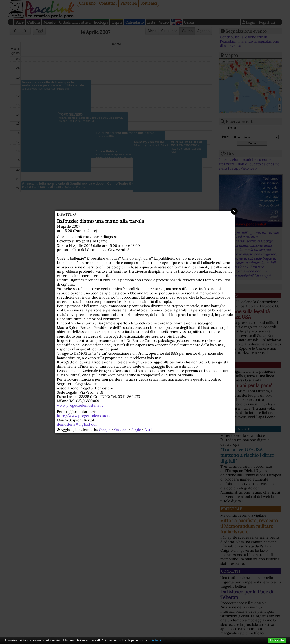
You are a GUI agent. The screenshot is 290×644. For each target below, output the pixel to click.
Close (234, 211)
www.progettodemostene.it (80, 405)
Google (105, 429)
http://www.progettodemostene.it (86, 416)
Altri (148, 429)
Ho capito (277, 640)
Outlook (121, 429)
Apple (136, 429)
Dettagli (156, 640)
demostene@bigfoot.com (78, 424)
